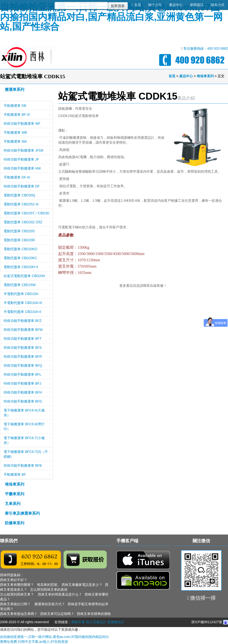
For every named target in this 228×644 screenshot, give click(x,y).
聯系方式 (218, 5)
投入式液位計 (96, 622)
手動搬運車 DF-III (27, 178)
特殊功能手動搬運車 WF (27, 124)
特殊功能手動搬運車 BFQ (27, 366)
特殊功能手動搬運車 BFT (27, 339)
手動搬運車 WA (27, 142)
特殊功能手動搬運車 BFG (27, 402)
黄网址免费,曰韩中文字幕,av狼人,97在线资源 (34, 642)
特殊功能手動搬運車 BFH (27, 393)
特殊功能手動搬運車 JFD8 (27, 151)
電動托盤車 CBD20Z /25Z (27, 223)
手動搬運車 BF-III (27, 115)
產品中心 (176, 5)
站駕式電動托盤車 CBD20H (27, 276)
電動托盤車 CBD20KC (27, 258)
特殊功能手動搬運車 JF (27, 160)
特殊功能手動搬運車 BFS (27, 348)
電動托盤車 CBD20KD (27, 249)
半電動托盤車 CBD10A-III (27, 303)
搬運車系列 (15, 89)
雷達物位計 (116, 622)
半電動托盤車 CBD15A (27, 294)
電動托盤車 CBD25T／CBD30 (27, 214)
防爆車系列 (15, 523)
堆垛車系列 (205, 76)
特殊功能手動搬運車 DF (27, 187)
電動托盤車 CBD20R (27, 241)
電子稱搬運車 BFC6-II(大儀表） (27, 413)
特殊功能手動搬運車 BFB (27, 466)
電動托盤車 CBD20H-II (27, 267)
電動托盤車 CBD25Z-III (27, 205)
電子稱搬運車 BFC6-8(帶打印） (27, 427)
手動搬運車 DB (27, 106)
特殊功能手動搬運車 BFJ (27, 384)
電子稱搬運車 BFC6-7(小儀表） (27, 440)
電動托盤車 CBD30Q (27, 196)
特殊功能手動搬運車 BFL (27, 375)
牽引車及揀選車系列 (22, 513)
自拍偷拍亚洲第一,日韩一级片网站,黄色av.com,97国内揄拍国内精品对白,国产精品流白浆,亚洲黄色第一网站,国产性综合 (111, 17)
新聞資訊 (197, 5)
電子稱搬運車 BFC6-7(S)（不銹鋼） (27, 454)
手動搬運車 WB (27, 133)
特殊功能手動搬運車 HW (27, 169)
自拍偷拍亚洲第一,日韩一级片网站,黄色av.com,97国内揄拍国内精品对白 (54, 637)
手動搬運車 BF (27, 475)
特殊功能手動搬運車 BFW (27, 330)
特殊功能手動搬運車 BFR (27, 357)
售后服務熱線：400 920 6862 (206, 48)
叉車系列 (13, 504)
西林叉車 (78, 622)
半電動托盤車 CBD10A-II (27, 312)
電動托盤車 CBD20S (27, 232)
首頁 (136, 5)
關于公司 (155, 5)
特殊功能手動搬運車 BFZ (27, 321)
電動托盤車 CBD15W (27, 285)
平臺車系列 (15, 494)
